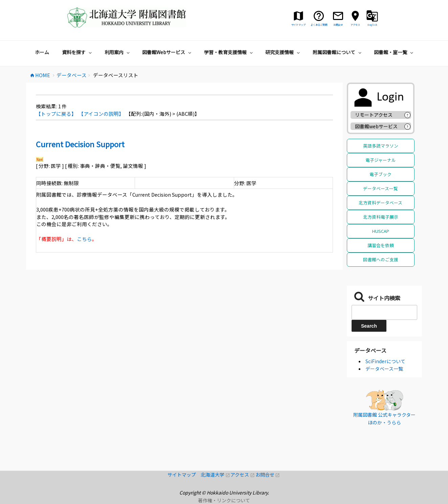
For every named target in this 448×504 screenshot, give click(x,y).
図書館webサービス (376, 126)
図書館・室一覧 (394, 52)
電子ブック (380, 174)
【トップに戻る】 (56, 114)
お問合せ (268, 475)
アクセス (243, 475)
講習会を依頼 (381, 245)
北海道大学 (216, 475)
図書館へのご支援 (381, 259)
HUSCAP (381, 231)
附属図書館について (338, 52)
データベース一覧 (380, 188)
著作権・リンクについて (224, 500)
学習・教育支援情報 (229, 52)
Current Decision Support (80, 144)
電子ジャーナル (381, 160)
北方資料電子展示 (381, 217)
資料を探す (78, 52)
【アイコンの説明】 (101, 114)
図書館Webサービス (167, 52)
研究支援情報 (283, 52)
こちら (84, 239)
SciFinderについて (385, 361)
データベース (370, 350)
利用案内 (118, 52)
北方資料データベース (380, 203)
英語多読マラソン (381, 146)
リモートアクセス (374, 115)
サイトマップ (184, 475)
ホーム (42, 52)
